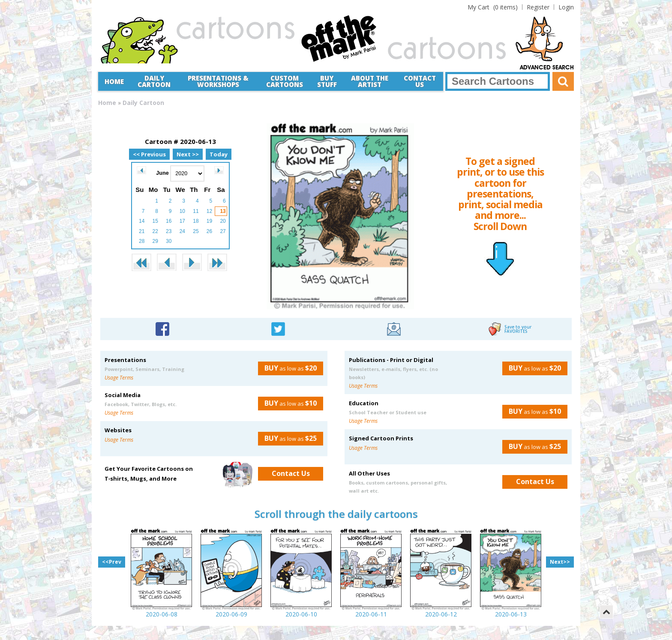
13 (223, 211)
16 (169, 221)
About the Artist (370, 81)
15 (155, 221)
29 (155, 241)
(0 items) (493, 7)
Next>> (560, 562)
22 (155, 231)
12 (209, 211)
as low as (287, 368)
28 (142, 241)
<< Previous (149, 154)
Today (219, 154)
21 (142, 231)
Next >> (188, 154)
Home (114, 81)
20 (223, 221)
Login (566, 7)
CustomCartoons (285, 81)
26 (209, 231)
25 (196, 231)
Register (538, 7)
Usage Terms (119, 378)
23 (169, 231)
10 (182, 211)
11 (196, 211)
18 (196, 221)
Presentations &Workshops (218, 81)
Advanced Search (547, 68)
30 (169, 241)
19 (209, 221)
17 (182, 221)
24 (182, 231)
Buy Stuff (327, 81)
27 (223, 231)
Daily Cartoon (154, 81)
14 (142, 221)
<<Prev (112, 562)
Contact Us (420, 81)
